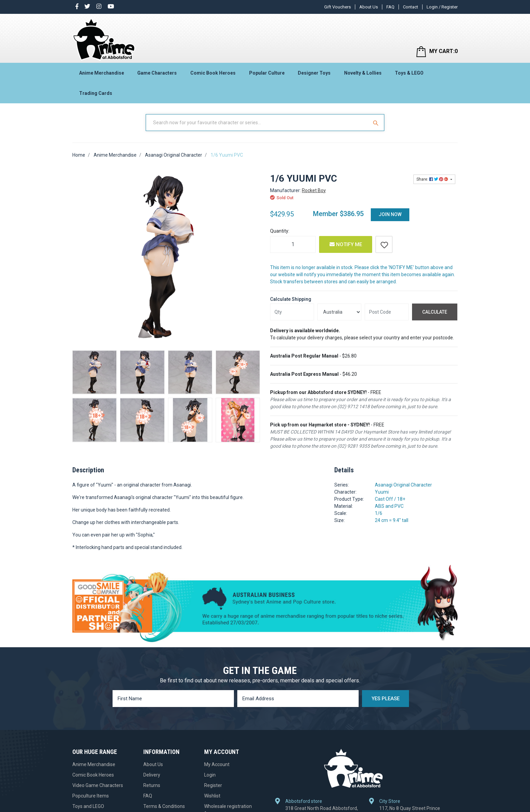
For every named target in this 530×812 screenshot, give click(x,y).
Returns (152, 785)
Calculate (435, 312)
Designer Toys (314, 73)
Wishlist (212, 796)
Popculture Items (91, 796)
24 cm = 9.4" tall (392, 520)
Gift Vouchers (338, 7)
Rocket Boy (314, 190)
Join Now (390, 214)
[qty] (292, 312)
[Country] (339, 312)
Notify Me (346, 244)
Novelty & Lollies (363, 73)
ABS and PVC (389, 506)
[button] (384, 244)
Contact (411, 7)
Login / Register (442, 7)
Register (213, 785)
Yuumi (382, 492)
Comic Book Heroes (213, 73)
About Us (369, 7)
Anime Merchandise (102, 73)
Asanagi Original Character (403, 485)
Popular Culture (267, 73)
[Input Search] (258, 123)
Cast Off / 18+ (390, 499)
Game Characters (157, 73)
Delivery (152, 775)
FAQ (390, 7)
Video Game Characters (98, 785)
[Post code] (387, 312)
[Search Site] (377, 123)
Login (210, 775)
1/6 (379, 513)
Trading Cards (96, 93)
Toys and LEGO (88, 806)
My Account (217, 764)
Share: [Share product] (433, 179)
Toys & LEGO (409, 73)
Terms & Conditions (164, 806)
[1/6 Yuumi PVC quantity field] (293, 244)
